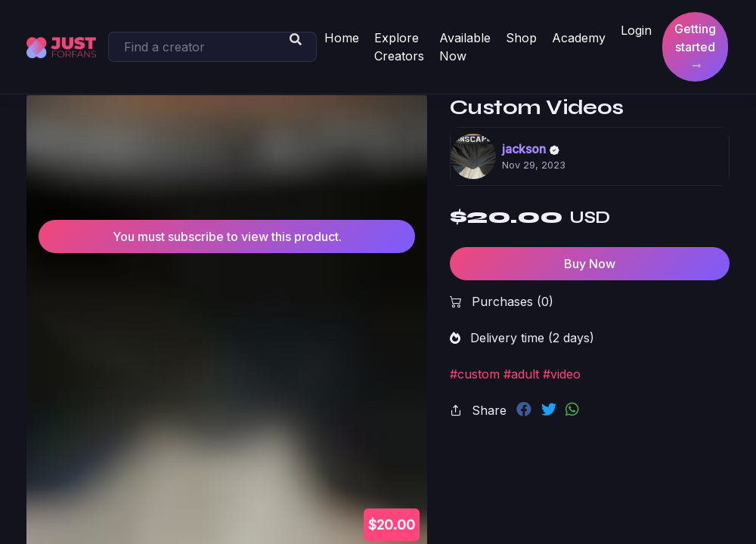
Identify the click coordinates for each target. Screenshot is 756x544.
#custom (475, 374)
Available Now (465, 47)
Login (636, 30)
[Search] (212, 47)
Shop (521, 38)
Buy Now (590, 264)
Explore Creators (399, 47)
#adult (521, 374)
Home (342, 38)
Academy (579, 38)
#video (562, 374)
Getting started (695, 46)
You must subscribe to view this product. (227, 236)
